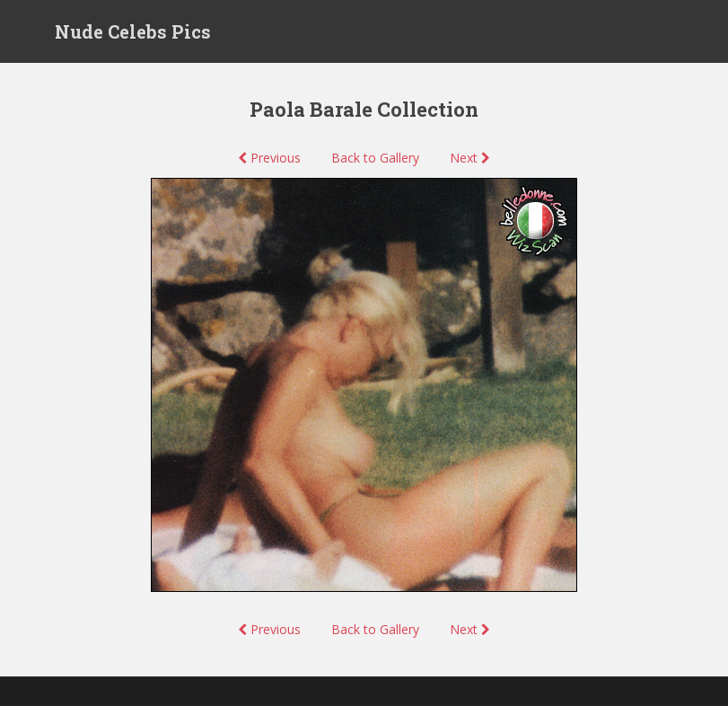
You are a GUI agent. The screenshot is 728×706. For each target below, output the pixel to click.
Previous (269, 158)
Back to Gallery (375, 158)
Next (470, 158)
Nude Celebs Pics (133, 31)
